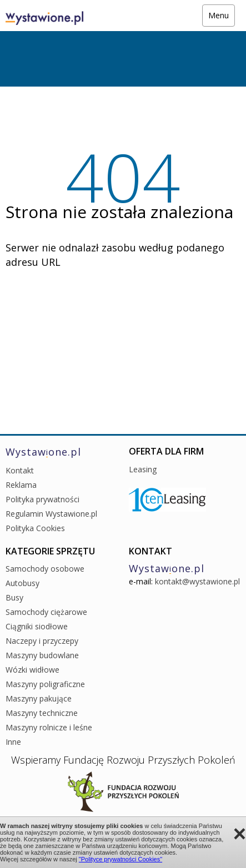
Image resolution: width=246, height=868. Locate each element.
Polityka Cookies (35, 528)
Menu (219, 15)
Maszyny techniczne (42, 713)
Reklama (21, 485)
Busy (14, 597)
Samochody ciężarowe (46, 612)
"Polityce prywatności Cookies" (121, 859)
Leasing (143, 469)
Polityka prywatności (42, 499)
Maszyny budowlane (42, 655)
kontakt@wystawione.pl (197, 581)
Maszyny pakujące (39, 698)
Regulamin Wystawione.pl (51, 514)
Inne (13, 742)
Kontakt (20, 470)
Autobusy (22, 583)
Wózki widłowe (32, 670)
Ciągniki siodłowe (37, 626)
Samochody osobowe (45, 569)
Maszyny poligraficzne (45, 684)
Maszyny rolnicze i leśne (49, 727)
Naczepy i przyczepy (42, 641)
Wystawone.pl (43, 452)
